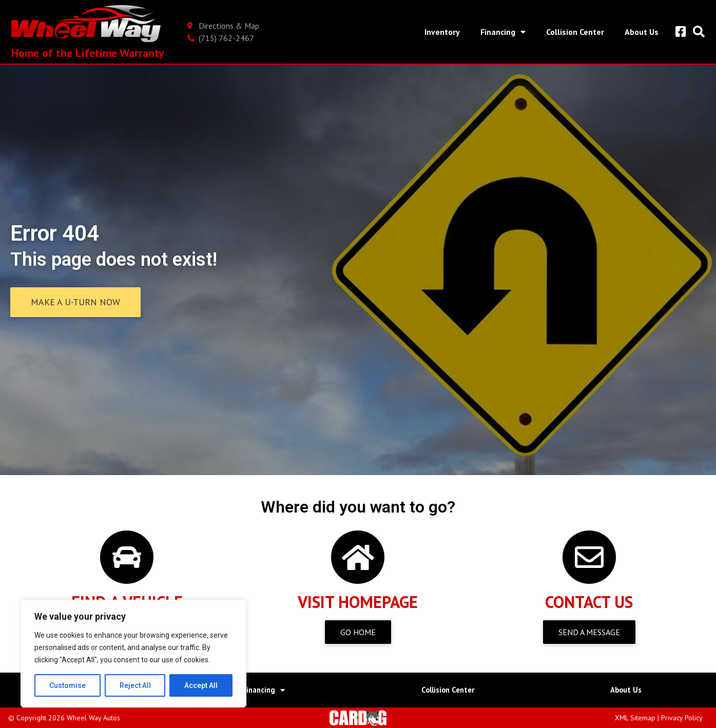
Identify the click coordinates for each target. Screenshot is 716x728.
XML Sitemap (635, 718)
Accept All (201, 685)
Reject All (135, 685)
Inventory (441, 32)
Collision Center (574, 32)
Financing (502, 32)
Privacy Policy (682, 718)
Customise (67, 685)
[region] (133, 654)
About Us (641, 32)
